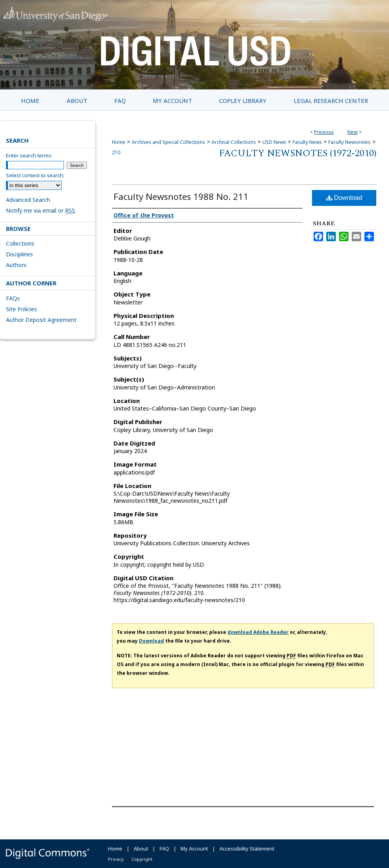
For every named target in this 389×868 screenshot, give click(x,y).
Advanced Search (28, 200)
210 (116, 152)
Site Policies (21, 309)
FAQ (164, 849)
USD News (274, 142)
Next (352, 132)
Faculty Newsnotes (350, 142)
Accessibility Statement (247, 849)
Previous (324, 132)
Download (344, 198)
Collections (20, 243)
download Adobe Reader (258, 632)
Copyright (142, 859)
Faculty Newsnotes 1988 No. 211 (181, 196)
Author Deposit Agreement (41, 320)
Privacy (116, 859)
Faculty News (307, 142)
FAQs (13, 298)
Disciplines (19, 254)
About (141, 849)
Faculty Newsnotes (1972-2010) (298, 153)
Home (119, 142)
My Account (194, 849)
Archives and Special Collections (169, 142)
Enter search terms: (29, 155)
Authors (16, 265)
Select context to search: (35, 175)
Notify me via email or (40, 210)
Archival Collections (234, 142)
